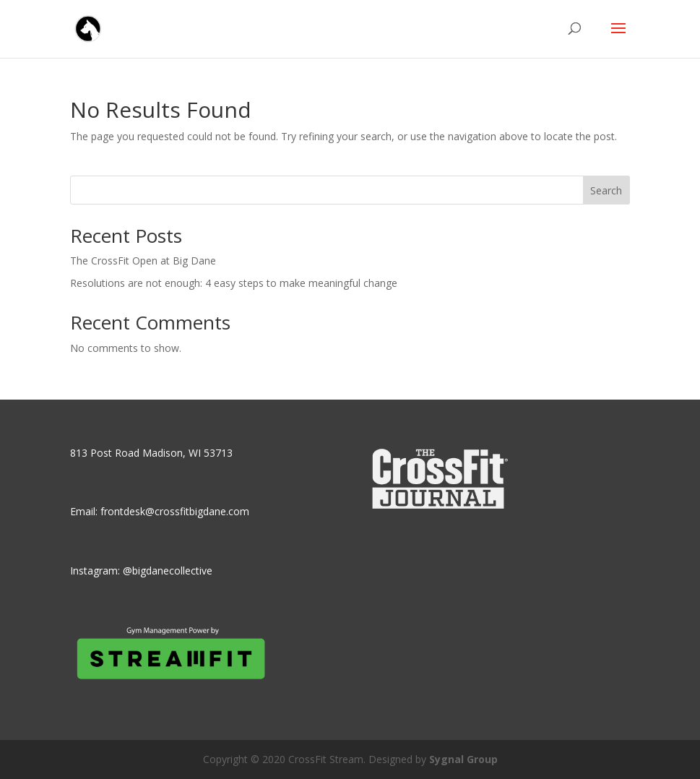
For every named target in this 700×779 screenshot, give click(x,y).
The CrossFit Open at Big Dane (143, 261)
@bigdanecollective (168, 571)
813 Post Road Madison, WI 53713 (151, 453)
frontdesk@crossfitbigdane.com (175, 511)
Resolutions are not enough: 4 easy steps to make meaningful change (234, 283)
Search (606, 190)
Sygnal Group (463, 759)
